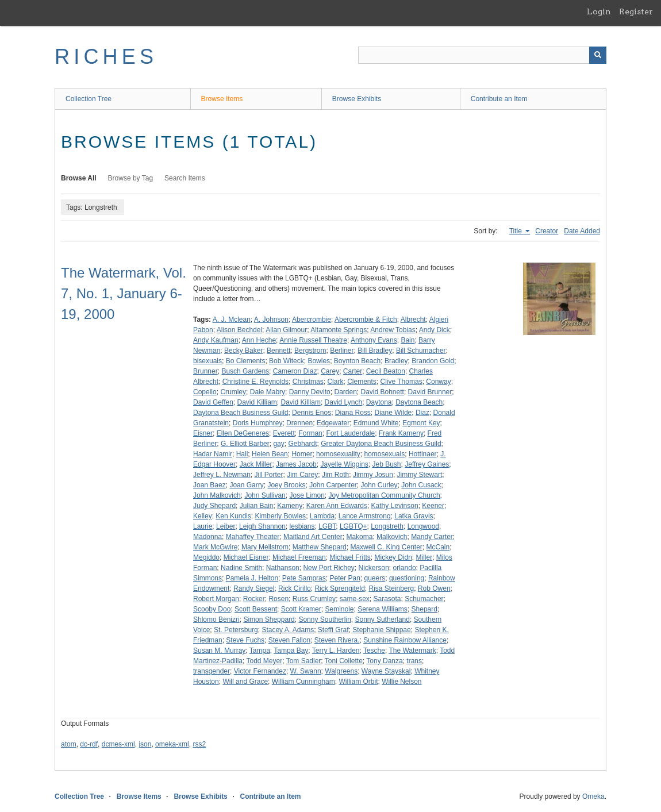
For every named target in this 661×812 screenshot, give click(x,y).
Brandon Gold (433, 361)
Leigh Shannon (262, 526)
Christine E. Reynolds (255, 382)
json (145, 744)
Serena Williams (383, 609)
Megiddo (206, 557)
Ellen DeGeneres (243, 433)
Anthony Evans (374, 340)
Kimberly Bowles (280, 516)
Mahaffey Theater (253, 537)
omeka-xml (172, 744)
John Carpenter (333, 485)
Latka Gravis (414, 516)
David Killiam (257, 402)
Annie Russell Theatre (313, 340)
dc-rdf (89, 744)
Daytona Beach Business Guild (241, 413)
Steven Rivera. (337, 640)
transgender (212, 671)
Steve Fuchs (245, 640)
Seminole (339, 609)
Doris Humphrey (258, 423)
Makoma (359, 537)
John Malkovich (217, 495)
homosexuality (338, 454)
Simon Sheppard (269, 619)
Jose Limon (307, 495)
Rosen (278, 599)
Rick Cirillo (295, 588)
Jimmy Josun (373, 475)
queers (375, 578)
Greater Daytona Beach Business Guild (381, 444)
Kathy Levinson (395, 506)
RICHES (106, 57)
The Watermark (412, 651)
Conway (438, 382)
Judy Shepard (214, 506)
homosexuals (385, 454)
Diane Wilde (393, 413)
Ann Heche (259, 340)
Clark (335, 382)
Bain (408, 340)
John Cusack (421, 485)
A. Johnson (271, 320)
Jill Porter (269, 475)
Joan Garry (246, 485)
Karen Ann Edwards (337, 506)
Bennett (278, 351)
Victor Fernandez (260, 671)
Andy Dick (435, 330)
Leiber (226, 526)
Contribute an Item (499, 99)
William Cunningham (303, 682)
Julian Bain (257, 506)
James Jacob (296, 464)
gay (278, 444)
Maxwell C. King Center (386, 547)
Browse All (79, 178)
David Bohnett (383, 392)
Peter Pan (345, 578)
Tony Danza (384, 661)
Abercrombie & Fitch (366, 320)
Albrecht (413, 320)
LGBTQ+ (353, 526)
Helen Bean (270, 454)
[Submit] (598, 55)
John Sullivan (265, 495)
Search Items (185, 178)
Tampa (260, 651)
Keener (433, 506)
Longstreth (387, 526)
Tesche (374, 651)
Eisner (203, 433)
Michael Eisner (246, 557)
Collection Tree (89, 99)
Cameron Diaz (295, 371)
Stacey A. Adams (288, 630)
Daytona (379, 402)
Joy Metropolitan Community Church (385, 495)
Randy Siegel (254, 588)
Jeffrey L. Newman (222, 475)
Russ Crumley (314, 599)
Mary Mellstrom (265, 547)
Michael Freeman (299, 557)
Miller (424, 557)
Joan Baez (210, 485)
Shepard (424, 609)
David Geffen (213, 402)
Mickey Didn (393, 557)
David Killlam (301, 402)
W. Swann (306, 671)
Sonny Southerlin (324, 619)
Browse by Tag (131, 178)
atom (69, 744)
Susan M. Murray (219, 651)
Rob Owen (434, 588)
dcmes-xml (118, 744)
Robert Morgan (216, 599)
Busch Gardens (245, 371)
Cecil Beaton (386, 371)
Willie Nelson (401, 682)
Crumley (233, 392)
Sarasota (387, 599)
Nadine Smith (241, 568)
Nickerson (374, 568)
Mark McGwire (215, 547)
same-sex (355, 599)
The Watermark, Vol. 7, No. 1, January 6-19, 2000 (124, 293)
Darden (345, 392)
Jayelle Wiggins (344, 464)
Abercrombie (312, 320)
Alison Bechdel (239, 330)
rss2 (199, 744)
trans (414, 661)
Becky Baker (243, 351)
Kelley (203, 516)
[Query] (482, 55)
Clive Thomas (401, 382)
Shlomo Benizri (216, 619)
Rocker (254, 599)
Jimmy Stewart (420, 475)
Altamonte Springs (339, 330)
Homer (302, 454)
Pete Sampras (304, 578)
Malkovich (392, 537)
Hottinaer (423, 454)
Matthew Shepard (320, 547)
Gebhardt (302, 444)
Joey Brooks (286, 485)
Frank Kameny (401, 433)
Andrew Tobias (393, 330)
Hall (242, 454)
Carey (330, 371)
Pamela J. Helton (252, 578)
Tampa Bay (291, 651)
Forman (310, 433)
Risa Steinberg (392, 588)
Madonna (207, 537)
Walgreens (341, 671)
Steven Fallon (289, 640)
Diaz (422, 413)
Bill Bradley (375, 351)
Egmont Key (421, 423)
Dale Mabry (268, 392)
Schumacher (424, 599)
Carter (353, 371)
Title (517, 231)
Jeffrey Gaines (427, 464)
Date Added (582, 231)
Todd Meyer (265, 661)
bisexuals (207, 361)
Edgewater (333, 423)
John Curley (379, 485)
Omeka (593, 796)
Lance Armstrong (365, 516)
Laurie (203, 526)
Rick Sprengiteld (339, 588)
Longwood (423, 526)
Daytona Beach (419, 402)
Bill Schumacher (421, 351)
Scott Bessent (256, 609)
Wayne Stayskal (386, 671)
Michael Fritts (350, 557)
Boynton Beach (357, 361)
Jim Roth (335, 475)
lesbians (302, 526)
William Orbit (358, 682)
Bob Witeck (287, 361)
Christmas (308, 382)
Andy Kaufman (216, 340)
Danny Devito (310, 392)
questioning (407, 578)
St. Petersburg (236, 630)
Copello (205, 392)
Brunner (205, 371)
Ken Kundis (233, 516)
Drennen (299, 423)
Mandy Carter (432, 537)
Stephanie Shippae (381, 630)
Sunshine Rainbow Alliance (405, 640)
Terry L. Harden (336, 651)
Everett (284, 433)
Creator (547, 231)
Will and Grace (245, 682)
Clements (362, 382)
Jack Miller (256, 464)
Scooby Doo (212, 609)
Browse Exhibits (357, 99)
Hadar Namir (213, 454)
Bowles (319, 361)
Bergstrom (310, 351)
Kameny (290, 506)
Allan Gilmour (286, 330)
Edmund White (376, 423)
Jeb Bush (386, 464)
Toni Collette (344, 661)
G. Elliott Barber (245, 444)
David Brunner (430, 392)
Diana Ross (353, 413)
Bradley (396, 361)
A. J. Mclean (232, 320)
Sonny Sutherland (383, 619)
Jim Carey (302, 475)
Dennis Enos (312, 413)
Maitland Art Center (313, 537)
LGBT (327, 526)
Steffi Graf (333, 630)
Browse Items (222, 99)
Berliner (342, 351)
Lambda (322, 516)
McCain (438, 547)
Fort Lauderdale (350, 433)
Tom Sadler (304, 661)
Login (599, 11)
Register (636, 11)
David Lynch (344, 402)
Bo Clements (246, 361)
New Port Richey (328, 568)
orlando (405, 568)
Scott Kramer (301, 609)
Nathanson (283, 568)
